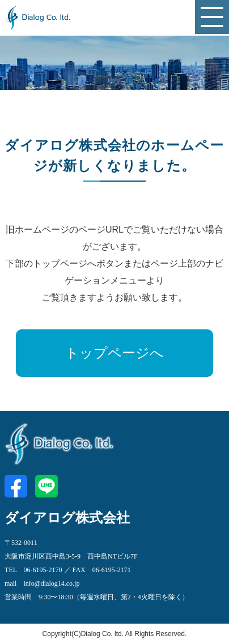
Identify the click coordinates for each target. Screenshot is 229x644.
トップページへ (114, 353)
